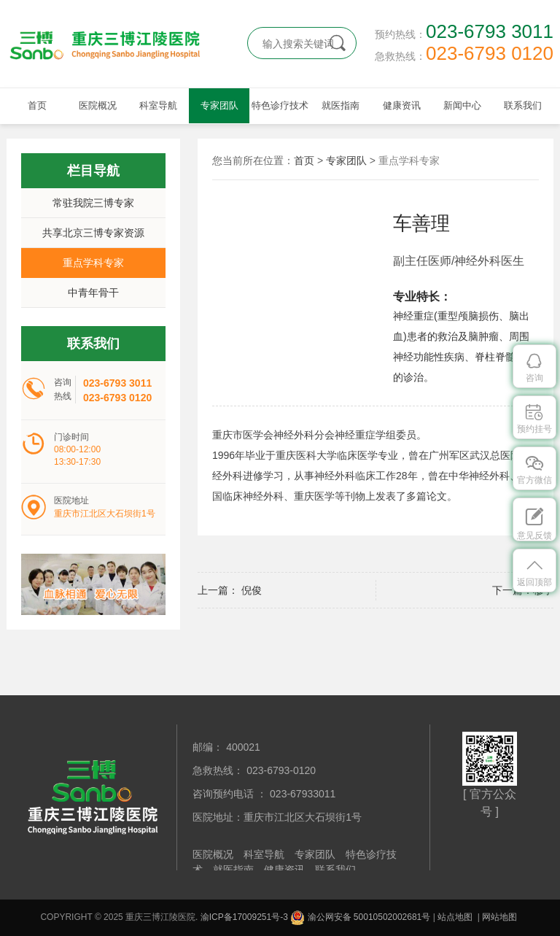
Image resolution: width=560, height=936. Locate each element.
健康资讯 (402, 105)
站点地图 (455, 917)
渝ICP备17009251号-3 (244, 917)
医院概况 (98, 105)
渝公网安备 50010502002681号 (360, 917)
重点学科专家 (93, 263)
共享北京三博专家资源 (93, 233)
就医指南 (341, 105)
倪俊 (250, 590)
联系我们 (523, 105)
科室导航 (158, 105)
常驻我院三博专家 (93, 203)
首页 (37, 105)
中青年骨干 (93, 293)
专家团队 (219, 105)
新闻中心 (462, 105)
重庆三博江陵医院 (116, 44)
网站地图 (499, 917)
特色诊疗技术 (280, 105)
